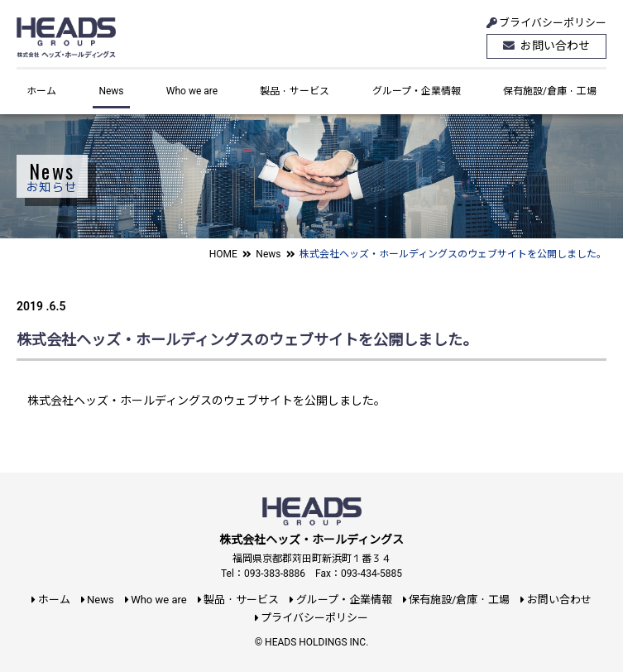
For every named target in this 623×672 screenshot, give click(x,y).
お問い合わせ (546, 46)
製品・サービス (295, 91)
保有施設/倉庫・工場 (550, 91)
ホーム (41, 91)
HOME (223, 254)
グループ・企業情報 (417, 91)
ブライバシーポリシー (546, 23)
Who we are (192, 91)
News (111, 91)
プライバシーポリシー (311, 618)
